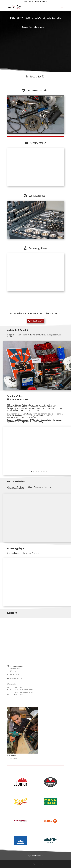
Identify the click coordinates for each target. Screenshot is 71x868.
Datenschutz (39, 856)
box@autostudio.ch (16, 679)
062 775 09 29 (29, 2)
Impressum (31, 856)
